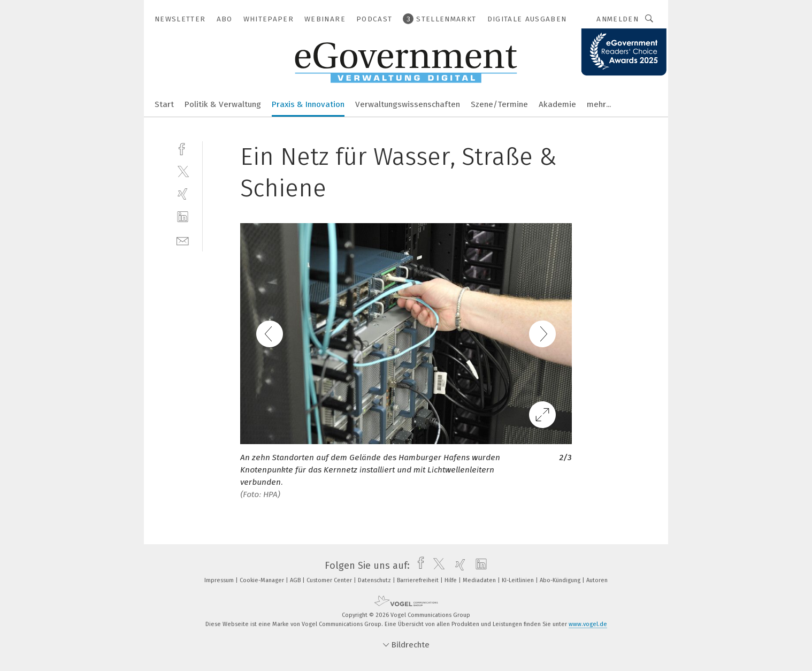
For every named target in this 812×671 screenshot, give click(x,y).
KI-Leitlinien (519, 580)
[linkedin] (183, 217)
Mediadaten (480, 580)
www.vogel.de (588, 624)
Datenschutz (375, 580)
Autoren (597, 580)
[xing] (183, 194)
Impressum (220, 580)
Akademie (557, 104)
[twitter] (183, 171)
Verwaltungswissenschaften (408, 104)
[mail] (183, 240)
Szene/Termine (499, 104)
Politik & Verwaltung (223, 104)
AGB (296, 580)
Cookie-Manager (263, 580)
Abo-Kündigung (561, 580)
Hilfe (451, 580)
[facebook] (183, 148)
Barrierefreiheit (419, 580)
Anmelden (618, 19)
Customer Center (330, 580)
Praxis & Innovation (308, 104)
